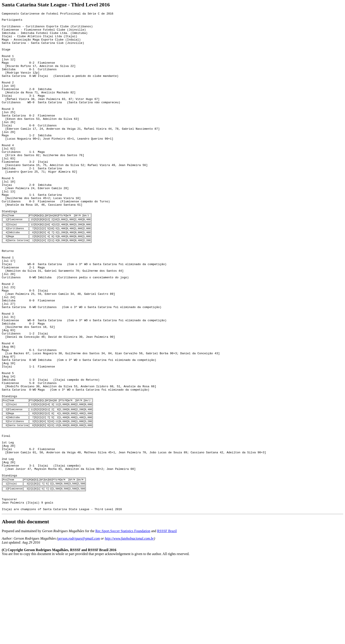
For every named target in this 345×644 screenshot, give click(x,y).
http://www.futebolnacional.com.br (129, 623)
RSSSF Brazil (167, 615)
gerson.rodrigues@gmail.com (79, 623)
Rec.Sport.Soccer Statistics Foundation (123, 615)
